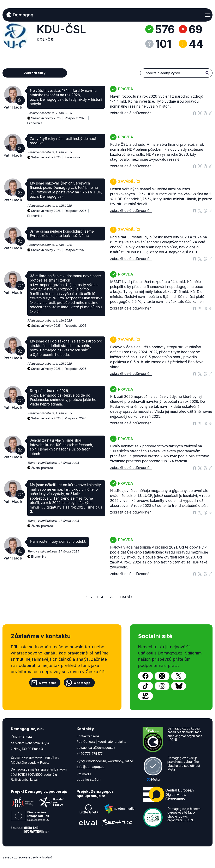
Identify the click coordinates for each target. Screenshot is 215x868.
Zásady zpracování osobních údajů (27, 857)
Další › (126, 597)
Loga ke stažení (89, 779)
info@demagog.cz (91, 767)
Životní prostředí (42, 468)
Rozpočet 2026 (78, 116)
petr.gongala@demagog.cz (96, 748)
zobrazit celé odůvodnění (131, 113)
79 (112, 597)
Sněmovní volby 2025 (48, 116)
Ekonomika (35, 123)
